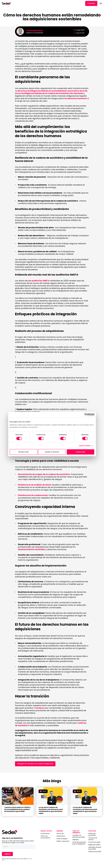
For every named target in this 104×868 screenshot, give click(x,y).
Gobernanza (61, 836)
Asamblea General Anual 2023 (95, 848)
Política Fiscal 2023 (95, 852)
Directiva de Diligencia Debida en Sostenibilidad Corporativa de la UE (52, 91)
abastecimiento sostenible (31, 549)
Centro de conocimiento (45, 837)
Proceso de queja (94, 842)
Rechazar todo (24, 452)
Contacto (91, 3)
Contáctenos (45, 833)
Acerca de (60, 833)
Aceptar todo (81, 452)
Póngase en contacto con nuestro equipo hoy (35, 764)
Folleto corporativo (63, 841)
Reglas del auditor (94, 845)
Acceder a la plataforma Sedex (79, 836)
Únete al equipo (62, 839)
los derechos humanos (76, 98)
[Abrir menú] (100, 3)
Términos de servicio (93, 839)
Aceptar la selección (52, 452)
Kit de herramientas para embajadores (79, 843)
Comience (39, 708)
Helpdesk (76, 840)
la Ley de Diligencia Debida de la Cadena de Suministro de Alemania (49, 93)
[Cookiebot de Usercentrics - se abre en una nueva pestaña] (86, 415)
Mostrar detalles (85, 446)
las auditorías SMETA (39, 281)
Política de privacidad (92, 834)
